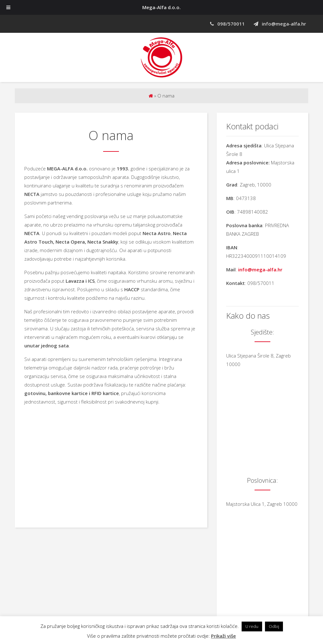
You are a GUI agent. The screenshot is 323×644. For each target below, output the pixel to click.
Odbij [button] (274, 626)
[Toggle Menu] (8, 7)
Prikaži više (223, 636)
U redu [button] (252, 626)
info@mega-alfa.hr (280, 24)
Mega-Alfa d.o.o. (161, 7)
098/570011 (227, 24)
